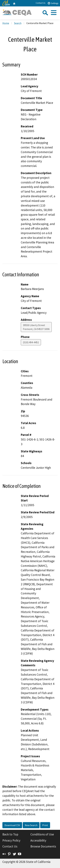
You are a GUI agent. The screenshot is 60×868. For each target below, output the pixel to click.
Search (18, 23)
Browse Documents (43, 846)
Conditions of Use (42, 834)
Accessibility (38, 840)
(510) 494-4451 (31, 342)
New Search (31, 825)
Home (6, 23)
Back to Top (10, 834)
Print (45, 825)
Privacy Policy (11, 840)
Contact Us (40, 3)
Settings (53, 3)
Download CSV (12, 825)
